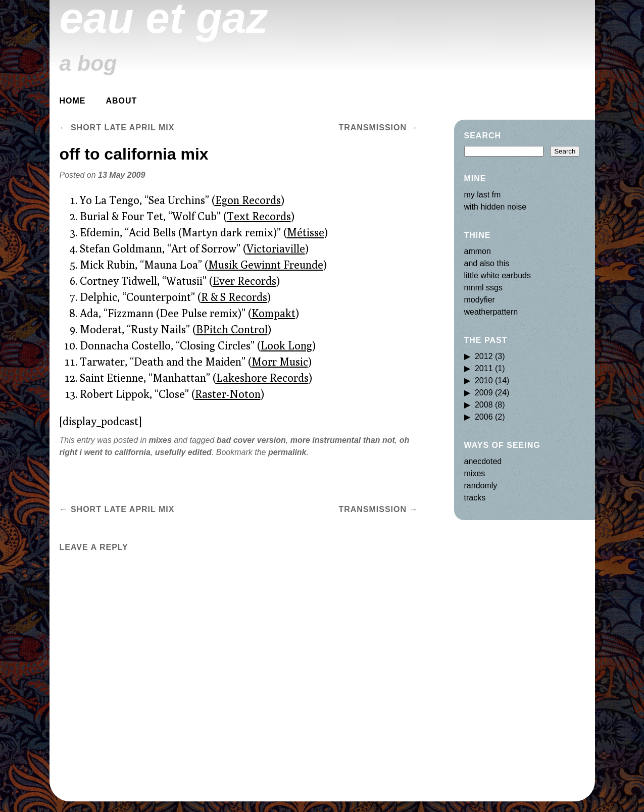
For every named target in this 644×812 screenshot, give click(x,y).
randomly (481, 486)
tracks (475, 498)
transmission (378, 128)
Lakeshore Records (262, 378)
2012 (484, 356)
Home (73, 101)
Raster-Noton (228, 394)
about (122, 101)
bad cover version (251, 440)
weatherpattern (491, 312)
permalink (287, 452)
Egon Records (248, 200)
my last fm (483, 195)
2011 (484, 368)
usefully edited (183, 452)
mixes (160, 440)
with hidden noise (496, 207)
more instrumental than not (343, 440)
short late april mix (117, 128)
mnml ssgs (483, 288)
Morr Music (280, 362)
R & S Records (234, 297)
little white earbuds (498, 275)
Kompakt (274, 313)
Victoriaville (276, 248)
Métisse (306, 232)
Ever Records (244, 281)
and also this (487, 263)
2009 (484, 393)
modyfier (480, 300)
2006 (484, 417)
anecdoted (483, 461)
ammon (478, 251)
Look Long (286, 345)
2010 (484, 380)
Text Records (259, 216)
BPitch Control (232, 329)
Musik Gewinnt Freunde (266, 265)
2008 (484, 405)
